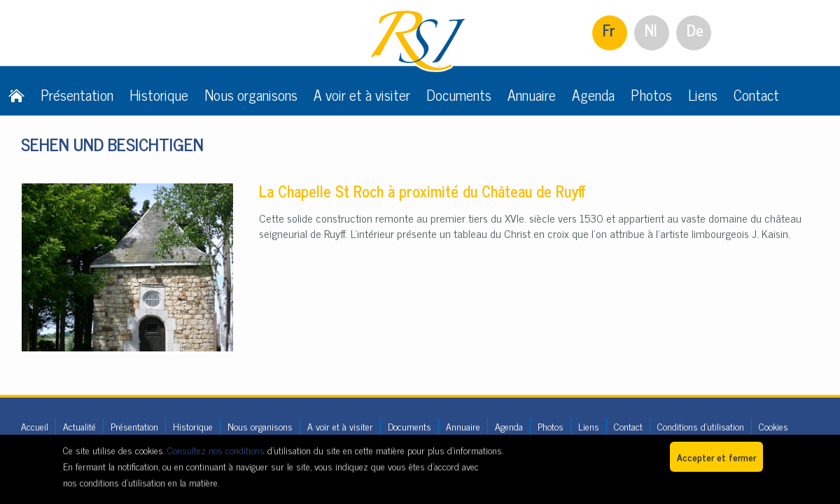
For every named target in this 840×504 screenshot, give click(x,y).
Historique (159, 94)
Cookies (773, 426)
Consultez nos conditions (216, 450)
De (695, 30)
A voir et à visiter (362, 94)
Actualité (79, 426)
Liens (703, 94)
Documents (459, 94)
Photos (651, 94)
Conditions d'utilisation (701, 426)
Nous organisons (251, 94)
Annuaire (532, 94)
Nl (651, 30)
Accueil (35, 426)
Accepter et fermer (716, 457)
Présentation (77, 94)
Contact (756, 94)
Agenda (593, 94)
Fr (609, 30)
